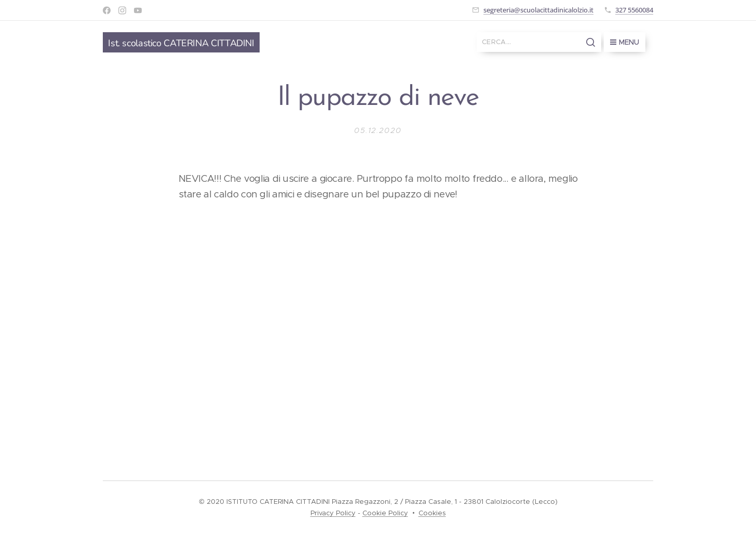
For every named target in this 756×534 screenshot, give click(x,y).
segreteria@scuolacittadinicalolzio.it (538, 10)
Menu (625, 42)
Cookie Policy (385, 513)
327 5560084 (634, 10)
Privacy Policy (333, 513)
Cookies (432, 513)
